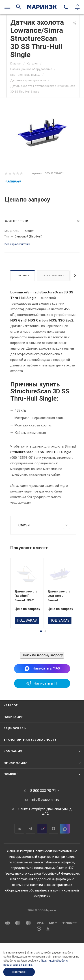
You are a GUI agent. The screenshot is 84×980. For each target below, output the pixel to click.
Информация (16, 785)
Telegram (31, 851)
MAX (65, 851)
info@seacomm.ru (45, 822)
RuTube (42, 851)
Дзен (53, 851)
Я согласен (19, 972)
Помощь (11, 796)
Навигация (14, 739)
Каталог (11, 727)
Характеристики (53, 276)
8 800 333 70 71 (43, 813)
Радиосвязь (15, 750)
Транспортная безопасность (30, 762)
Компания (13, 773)
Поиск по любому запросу (42, 677)
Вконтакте (19, 851)
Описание (23, 276)
